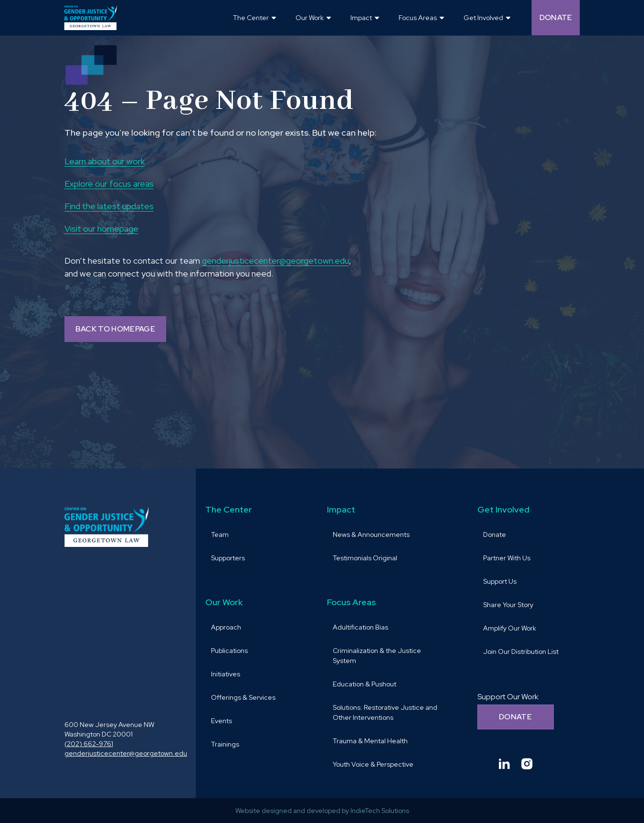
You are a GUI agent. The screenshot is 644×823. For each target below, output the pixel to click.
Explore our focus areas (109, 184)
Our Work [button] (310, 18)
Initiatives (226, 674)
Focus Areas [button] (418, 18)
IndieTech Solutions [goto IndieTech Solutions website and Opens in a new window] (380, 811)
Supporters (228, 558)
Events (222, 721)
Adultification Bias (360, 627)
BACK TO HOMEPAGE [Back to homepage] (115, 329)
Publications (229, 651)
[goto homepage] (91, 18)
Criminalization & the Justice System (377, 656)
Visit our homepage (101, 229)
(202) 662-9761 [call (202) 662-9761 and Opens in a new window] (89, 744)
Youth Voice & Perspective (373, 764)
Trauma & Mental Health (370, 741)
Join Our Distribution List (521, 652)
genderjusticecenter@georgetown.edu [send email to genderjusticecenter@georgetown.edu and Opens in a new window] (275, 261)
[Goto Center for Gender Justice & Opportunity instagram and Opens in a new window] (527, 764)
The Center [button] (251, 18)
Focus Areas (351, 602)
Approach (226, 627)
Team (220, 534)
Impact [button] (361, 18)
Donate (495, 534)
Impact (341, 509)
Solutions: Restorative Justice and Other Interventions (385, 712)
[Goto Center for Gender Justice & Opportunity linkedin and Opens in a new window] (504, 764)
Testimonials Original (365, 558)
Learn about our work (105, 161)
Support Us (500, 581)
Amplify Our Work (510, 628)
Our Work (224, 602)
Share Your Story (508, 605)
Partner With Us (507, 558)
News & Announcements (371, 534)
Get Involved (503, 509)
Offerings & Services (243, 697)
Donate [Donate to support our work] (515, 717)
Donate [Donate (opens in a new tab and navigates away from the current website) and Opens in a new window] (556, 17)
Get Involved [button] (483, 18)
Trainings (225, 744)
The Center (229, 509)
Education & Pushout (364, 684)
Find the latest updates (109, 206)
